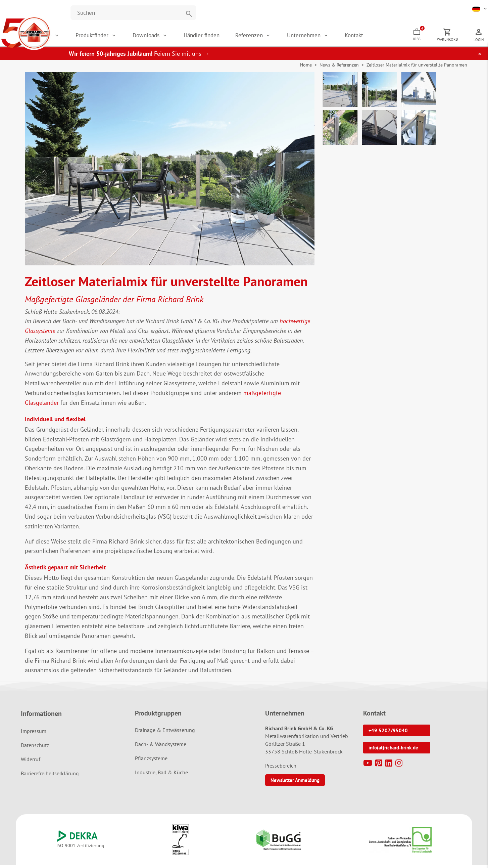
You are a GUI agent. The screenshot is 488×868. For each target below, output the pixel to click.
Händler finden (227, 37)
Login (480, 41)
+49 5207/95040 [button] (388, 733)
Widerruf (31, 762)
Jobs (428, 35)
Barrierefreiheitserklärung (50, 776)
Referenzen (271, 37)
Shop (83, 37)
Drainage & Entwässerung (165, 733)
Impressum (34, 734)
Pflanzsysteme (151, 761)
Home (306, 68)
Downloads (176, 37)
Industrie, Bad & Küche (161, 775)
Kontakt (367, 37)
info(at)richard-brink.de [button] (393, 751)
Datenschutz (35, 748)
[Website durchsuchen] (133, 13)
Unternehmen (322, 37)
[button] (480, 8)
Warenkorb (453, 41)
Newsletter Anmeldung (295, 783)
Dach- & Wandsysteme (161, 747)
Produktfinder (126, 37)
